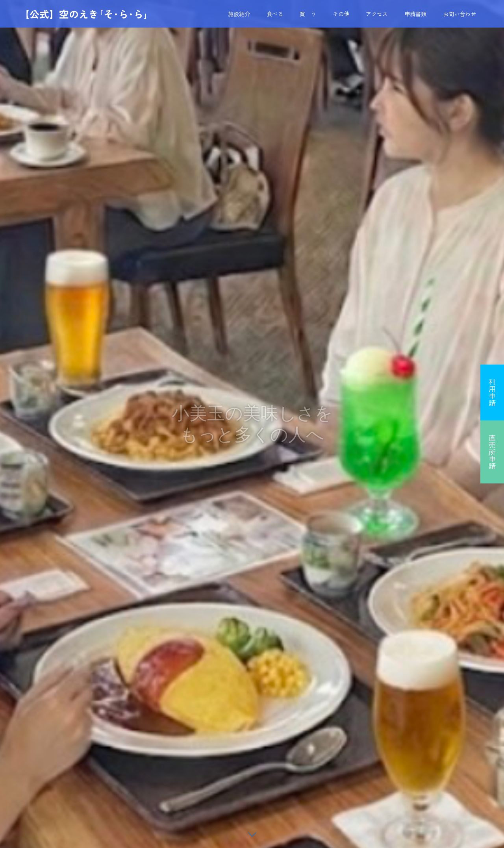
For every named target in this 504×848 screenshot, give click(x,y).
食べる (275, 14)
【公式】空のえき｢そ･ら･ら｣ (84, 14)
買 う (308, 14)
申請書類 (415, 14)
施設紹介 (239, 14)
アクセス (377, 14)
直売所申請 (492, 452)
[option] (252, 424)
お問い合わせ (460, 14)
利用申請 (492, 393)
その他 (341, 14)
